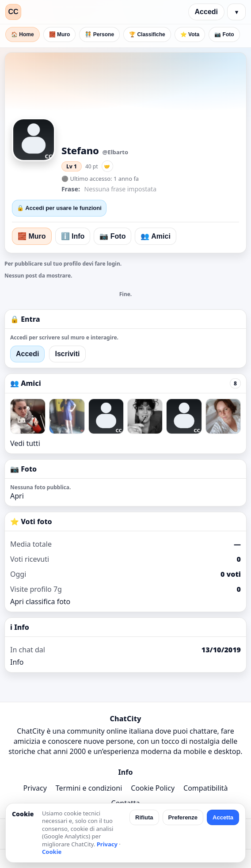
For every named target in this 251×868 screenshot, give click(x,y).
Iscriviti (67, 354)
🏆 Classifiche (147, 34)
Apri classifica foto (40, 602)
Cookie (52, 852)
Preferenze (183, 817)
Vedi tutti (25, 443)
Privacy (35, 788)
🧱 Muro (60, 34)
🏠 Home (23, 34)
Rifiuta (144, 817)
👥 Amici (155, 236)
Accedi (206, 12)
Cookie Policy (153, 788)
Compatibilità (205, 788)
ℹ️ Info (73, 236)
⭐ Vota (190, 34)
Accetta (223, 817)
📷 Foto (224, 34)
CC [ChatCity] (13, 12)
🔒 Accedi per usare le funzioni (59, 208)
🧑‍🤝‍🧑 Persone (99, 34)
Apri (17, 496)
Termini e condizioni (89, 788)
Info (17, 662)
